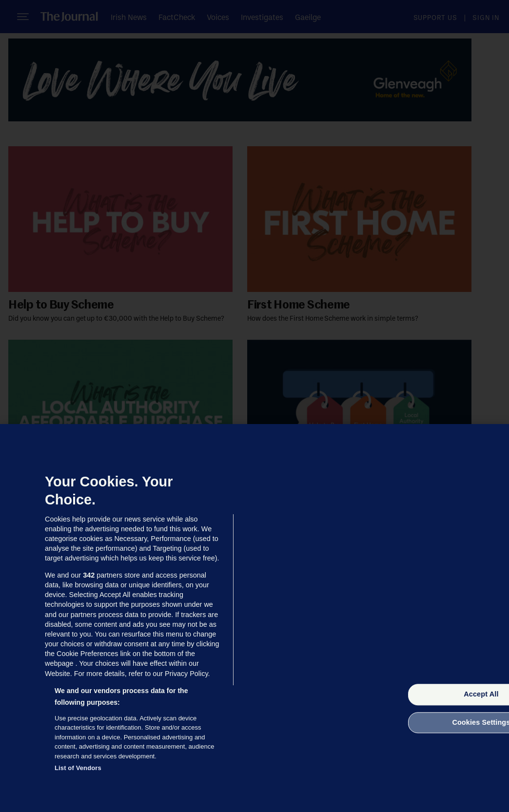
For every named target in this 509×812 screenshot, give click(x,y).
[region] (254, 618)
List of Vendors (78, 768)
